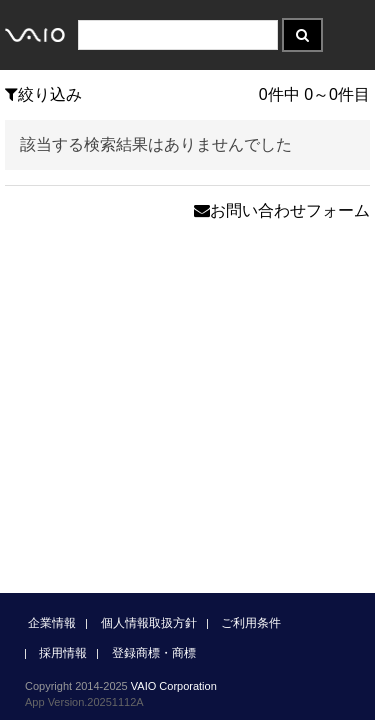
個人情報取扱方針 (149, 623)
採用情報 (63, 653)
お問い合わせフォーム (282, 210)
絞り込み (43, 94)
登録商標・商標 (154, 653)
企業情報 (52, 623)
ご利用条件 (251, 623)
